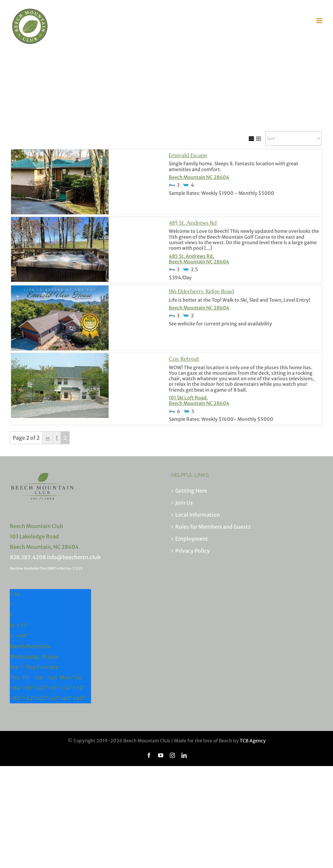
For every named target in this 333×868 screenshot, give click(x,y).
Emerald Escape (188, 155)
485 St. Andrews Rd (193, 223)
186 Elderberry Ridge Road (201, 291)
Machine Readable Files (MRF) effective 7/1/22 (46, 568)
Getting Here (191, 491)
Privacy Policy (193, 551)
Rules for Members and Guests (213, 527)
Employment (192, 539)
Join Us (184, 503)
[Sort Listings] (293, 138)
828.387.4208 (28, 557)
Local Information (198, 515)
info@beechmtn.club (74, 557)
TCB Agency (253, 741)
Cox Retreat (184, 359)
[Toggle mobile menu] (320, 21)
